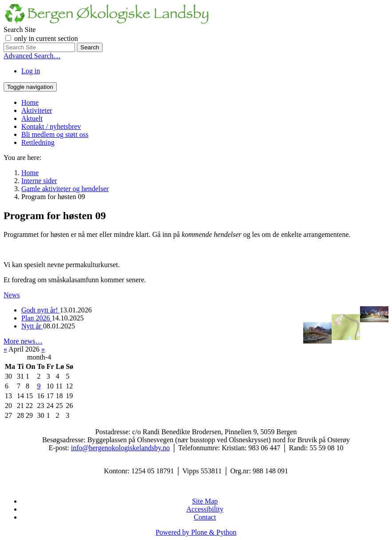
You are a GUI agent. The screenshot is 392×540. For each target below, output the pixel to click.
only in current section (46, 38)
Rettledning (38, 142)
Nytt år (32, 326)
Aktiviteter (37, 110)
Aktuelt (32, 118)
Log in (31, 71)
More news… (23, 341)
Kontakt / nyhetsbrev (51, 126)
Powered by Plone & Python (196, 532)
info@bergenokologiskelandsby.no (121, 448)
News (12, 295)
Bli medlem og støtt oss (55, 134)
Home (30, 102)
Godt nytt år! (41, 310)
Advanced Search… (32, 56)
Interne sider (39, 181)
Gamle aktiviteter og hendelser (65, 189)
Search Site (20, 30)
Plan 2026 (36, 318)
